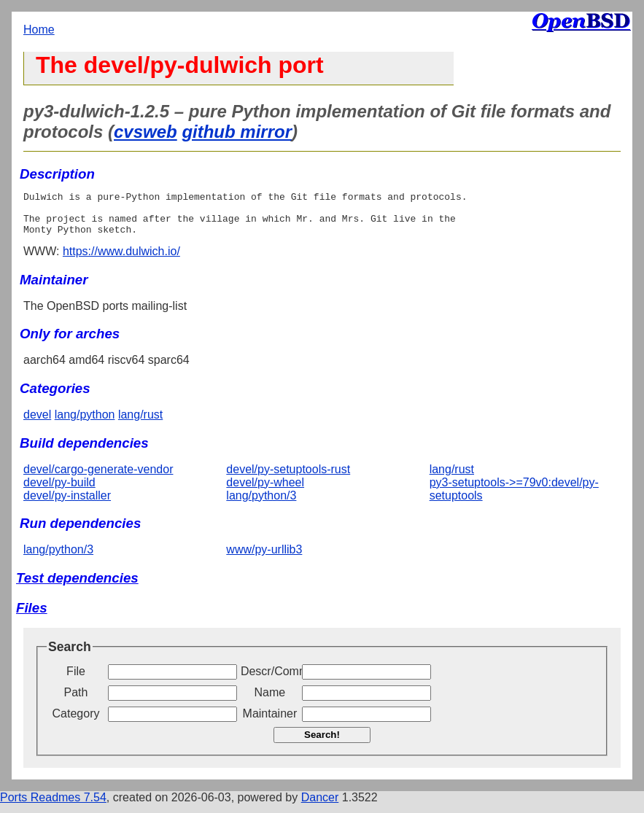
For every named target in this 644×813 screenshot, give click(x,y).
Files (32, 616)
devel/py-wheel (265, 491)
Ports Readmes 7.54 (53, 806)
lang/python (85, 423)
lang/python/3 (261, 504)
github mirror (237, 132)
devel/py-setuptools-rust (288, 478)
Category (76, 722)
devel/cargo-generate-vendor (98, 478)
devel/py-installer (67, 504)
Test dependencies (77, 587)
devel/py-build (59, 491)
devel (37, 423)
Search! (322, 743)
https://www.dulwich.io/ (121, 260)
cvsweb (146, 132)
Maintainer (270, 722)
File (76, 680)
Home (39, 30)
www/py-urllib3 (264, 558)
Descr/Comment (270, 680)
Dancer (320, 806)
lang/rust (140, 423)
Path (76, 701)
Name (270, 701)
